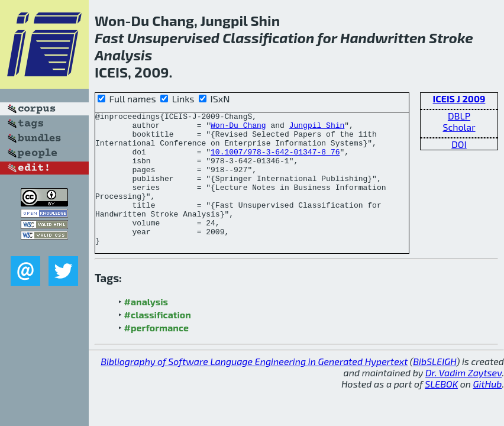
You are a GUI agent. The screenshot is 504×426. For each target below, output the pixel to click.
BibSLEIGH (434, 388)
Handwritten (383, 38)
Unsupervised (173, 38)
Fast (109, 38)
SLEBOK (441, 410)
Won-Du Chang (238, 128)
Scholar (459, 127)
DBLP (459, 116)
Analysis (123, 55)
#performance (156, 354)
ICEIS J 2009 (459, 99)
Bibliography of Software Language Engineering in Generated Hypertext (254, 388)
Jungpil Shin (317, 128)
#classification (158, 341)
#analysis (146, 328)
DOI (459, 144)
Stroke (451, 38)
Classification (268, 38)
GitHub (488, 410)
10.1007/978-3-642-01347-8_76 (275, 160)
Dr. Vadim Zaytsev (463, 399)
